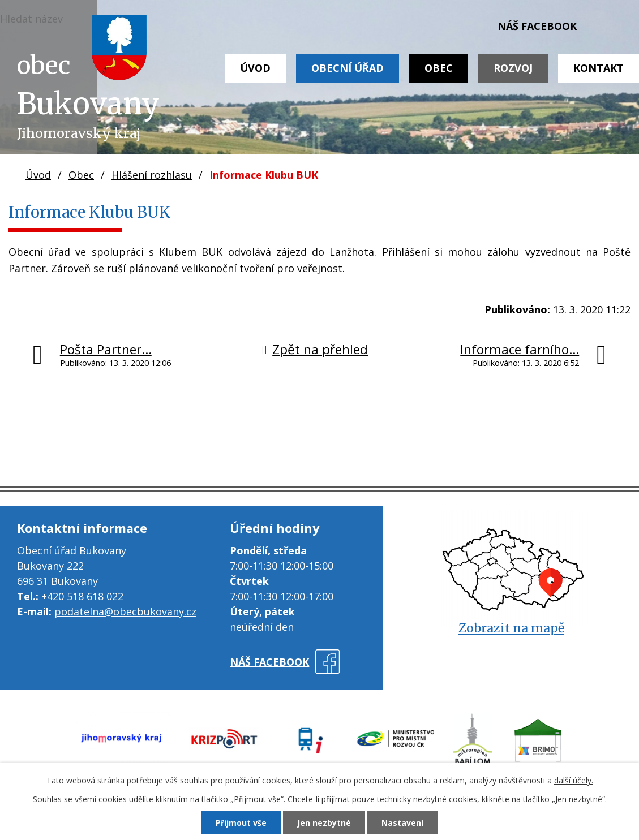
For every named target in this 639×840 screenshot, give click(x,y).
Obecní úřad (348, 68)
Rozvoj (513, 68)
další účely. (574, 780)
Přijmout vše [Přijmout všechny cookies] (241, 823)
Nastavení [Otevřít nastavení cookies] (402, 823)
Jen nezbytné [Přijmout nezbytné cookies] (324, 823)
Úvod (255, 68)
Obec (439, 68)
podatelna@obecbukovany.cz (125, 611)
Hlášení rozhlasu (152, 175)
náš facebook (537, 26)
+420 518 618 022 (82, 596)
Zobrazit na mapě (511, 628)
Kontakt (599, 68)
